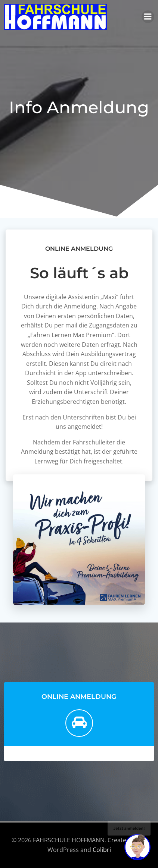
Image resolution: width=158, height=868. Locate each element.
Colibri (102, 850)
